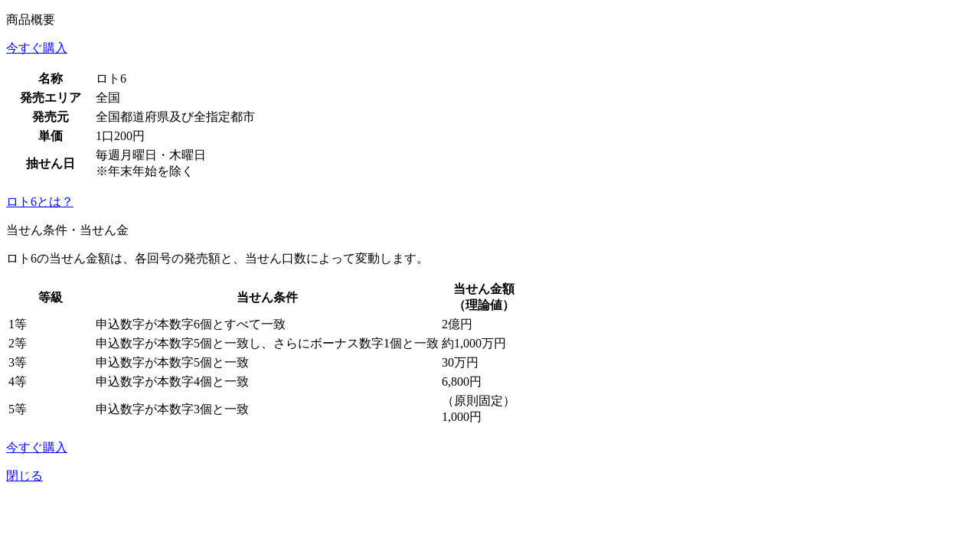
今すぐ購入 (37, 48)
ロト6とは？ (40, 202)
